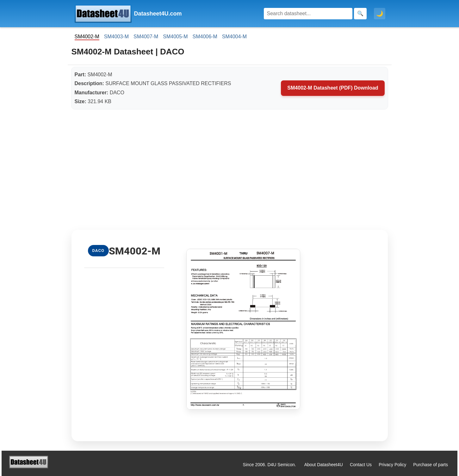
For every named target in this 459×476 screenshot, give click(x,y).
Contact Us (361, 465)
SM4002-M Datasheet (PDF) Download (333, 88)
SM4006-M (205, 37)
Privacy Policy (392, 465)
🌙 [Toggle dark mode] (380, 14)
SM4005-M (175, 37)
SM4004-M (234, 37)
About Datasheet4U (324, 465)
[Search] (308, 14)
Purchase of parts (431, 465)
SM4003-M (116, 37)
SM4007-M (146, 37)
